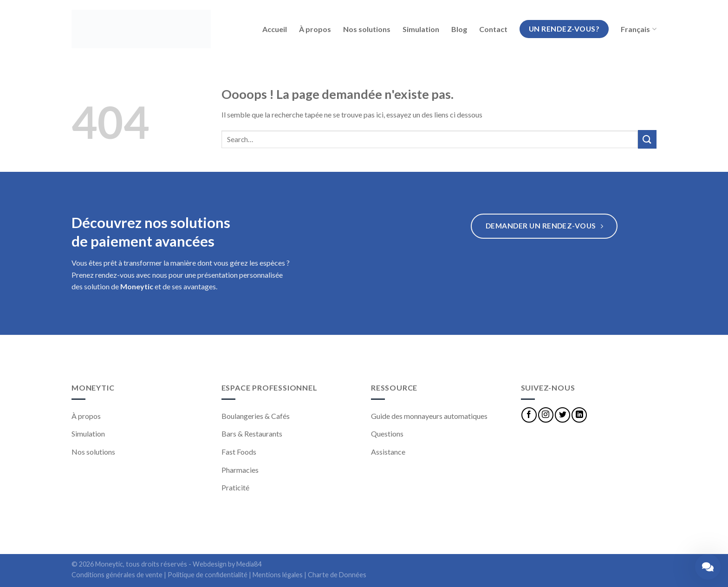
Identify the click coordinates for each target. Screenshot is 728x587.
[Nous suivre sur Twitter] (562, 415)
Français (639, 29)
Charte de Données (337, 575)
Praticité (235, 487)
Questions (387, 434)
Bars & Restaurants (252, 434)
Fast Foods (239, 452)
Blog (459, 29)
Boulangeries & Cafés (256, 416)
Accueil (275, 29)
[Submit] (647, 139)
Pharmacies (240, 470)
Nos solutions (367, 29)
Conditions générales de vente (117, 575)
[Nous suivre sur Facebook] (529, 415)
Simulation (421, 29)
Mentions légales (278, 575)
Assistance (388, 452)
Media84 (249, 564)
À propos (315, 29)
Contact (493, 29)
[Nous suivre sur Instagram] (546, 415)
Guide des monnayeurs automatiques (429, 416)
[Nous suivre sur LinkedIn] (579, 415)
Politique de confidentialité (208, 575)
